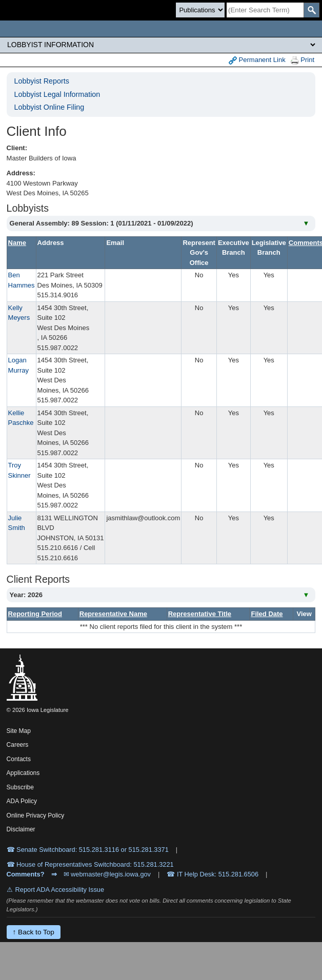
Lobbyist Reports (42, 81)
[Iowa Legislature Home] (161, 29)
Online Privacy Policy (36, 815)
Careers (18, 745)
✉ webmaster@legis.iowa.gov (107, 874)
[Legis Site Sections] (161, 45)
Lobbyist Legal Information (57, 94)
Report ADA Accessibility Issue (60, 890)
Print (303, 60)
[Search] (265, 10)
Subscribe (20, 787)
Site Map (19, 731)
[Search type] (200, 10)
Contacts (19, 759)
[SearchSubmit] (311, 10)
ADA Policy (22, 801)
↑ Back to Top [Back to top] (34, 932)
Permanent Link (257, 60)
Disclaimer (21, 829)
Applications (23, 773)
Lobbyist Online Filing (49, 107)
